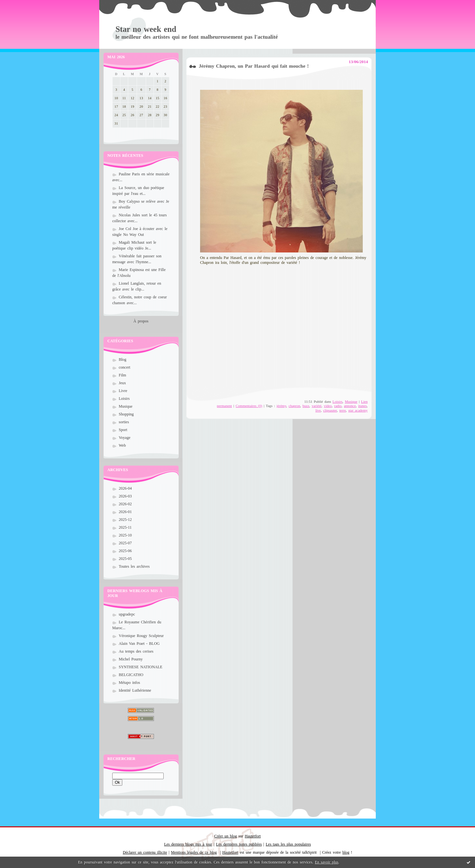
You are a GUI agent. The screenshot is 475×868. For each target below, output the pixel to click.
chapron (294, 406)
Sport (123, 430)
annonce (350, 406)
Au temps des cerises (136, 651)
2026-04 (125, 488)
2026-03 (125, 496)
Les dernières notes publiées (239, 844)
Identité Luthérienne (135, 690)
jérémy (281, 406)
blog (346, 852)
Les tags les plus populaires (288, 844)
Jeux (122, 383)
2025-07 (125, 543)
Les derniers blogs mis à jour (188, 844)
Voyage (125, 438)
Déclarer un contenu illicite (145, 852)
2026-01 (125, 512)
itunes (362, 406)
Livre (123, 391)
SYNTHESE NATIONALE (141, 667)
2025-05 (125, 559)
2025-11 (125, 527)
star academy (358, 410)
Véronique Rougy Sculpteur (141, 636)
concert (124, 367)
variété (317, 406)
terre (343, 410)
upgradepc (127, 614)
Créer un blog (226, 836)
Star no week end (146, 29)
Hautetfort (253, 836)
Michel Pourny (131, 659)
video (328, 406)
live (318, 410)
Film (122, 375)
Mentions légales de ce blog (194, 852)
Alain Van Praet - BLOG (139, 644)
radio (338, 406)
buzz (306, 406)
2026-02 (125, 504)
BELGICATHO (131, 675)
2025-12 (125, 520)
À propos (141, 321)
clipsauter (330, 410)
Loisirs (124, 399)
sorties (124, 422)
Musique (126, 406)
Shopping (126, 414)
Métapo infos (129, 683)
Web (122, 445)
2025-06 (125, 551)
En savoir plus (327, 862)
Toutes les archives (134, 566)
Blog (122, 359)
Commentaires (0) (249, 406)
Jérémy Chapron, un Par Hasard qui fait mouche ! (254, 66)
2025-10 (125, 535)
